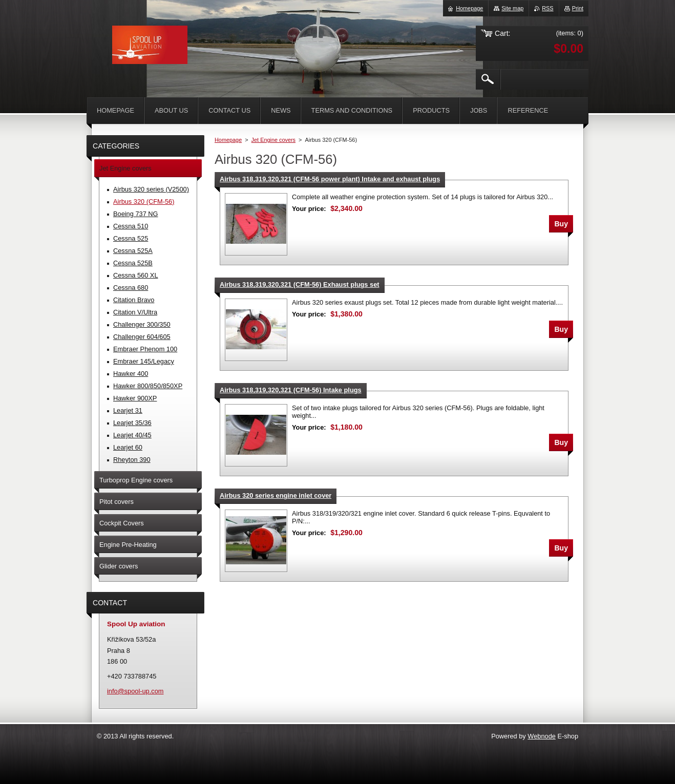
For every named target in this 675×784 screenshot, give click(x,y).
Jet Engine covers (273, 140)
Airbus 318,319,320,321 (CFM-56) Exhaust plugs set (300, 284)
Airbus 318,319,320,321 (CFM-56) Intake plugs (291, 390)
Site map (512, 8)
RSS (547, 8)
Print (578, 8)
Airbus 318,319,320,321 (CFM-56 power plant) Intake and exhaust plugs (330, 179)
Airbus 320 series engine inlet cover (276, 495)
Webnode (542, 736)
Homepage (228, 140)
